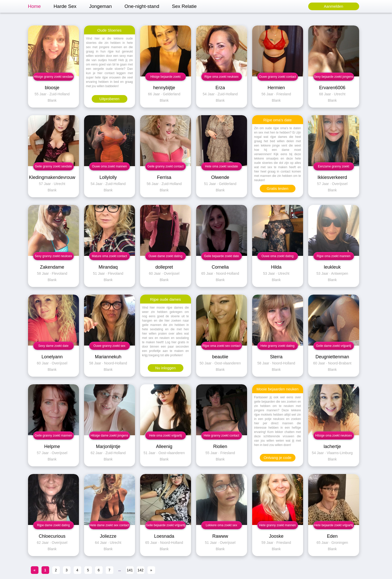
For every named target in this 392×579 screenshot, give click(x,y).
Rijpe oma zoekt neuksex (221, 77)
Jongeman (100, 6)
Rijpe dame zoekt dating (53, 525)
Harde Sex (65, 6)
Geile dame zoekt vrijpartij (333, 346)
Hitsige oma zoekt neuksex (334, 436)
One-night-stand (142, 6)
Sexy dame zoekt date (53, 346)
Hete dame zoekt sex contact (109, 525)
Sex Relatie (184, 6)
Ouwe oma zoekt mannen (109, 166)
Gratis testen (278, 188)
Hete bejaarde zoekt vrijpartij (333, 525)
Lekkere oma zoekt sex (221, 525)
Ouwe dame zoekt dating (165, 256)
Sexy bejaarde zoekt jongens (333, 77)
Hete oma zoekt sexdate (221, 166)
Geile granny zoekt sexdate (53, 166)
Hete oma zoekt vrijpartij (165, 436)
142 (140, 570)
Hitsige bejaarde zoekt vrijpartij (165, 78)
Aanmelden (334, 6)
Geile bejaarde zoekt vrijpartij (165, 525)
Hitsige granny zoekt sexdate (53, 77)
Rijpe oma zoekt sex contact (221, 346)
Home (35, 6)
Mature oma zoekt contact (109, 256)
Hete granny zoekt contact (221, 436)
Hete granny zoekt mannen (277, 525)
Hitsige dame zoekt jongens (109, 436)
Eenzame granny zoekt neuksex (334, 168)
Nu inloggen (165, 368)
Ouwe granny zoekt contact (278, 77)
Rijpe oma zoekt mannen (334, 256)
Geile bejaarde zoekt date (221, 256)
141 (130, 570)
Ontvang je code (278, 458)
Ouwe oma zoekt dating (277, 256)
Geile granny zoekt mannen (53, 436)
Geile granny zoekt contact (165, 166)
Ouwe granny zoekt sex (109, 346)
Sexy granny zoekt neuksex (53, 256)
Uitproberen (109, 99)
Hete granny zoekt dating (278, 346)
